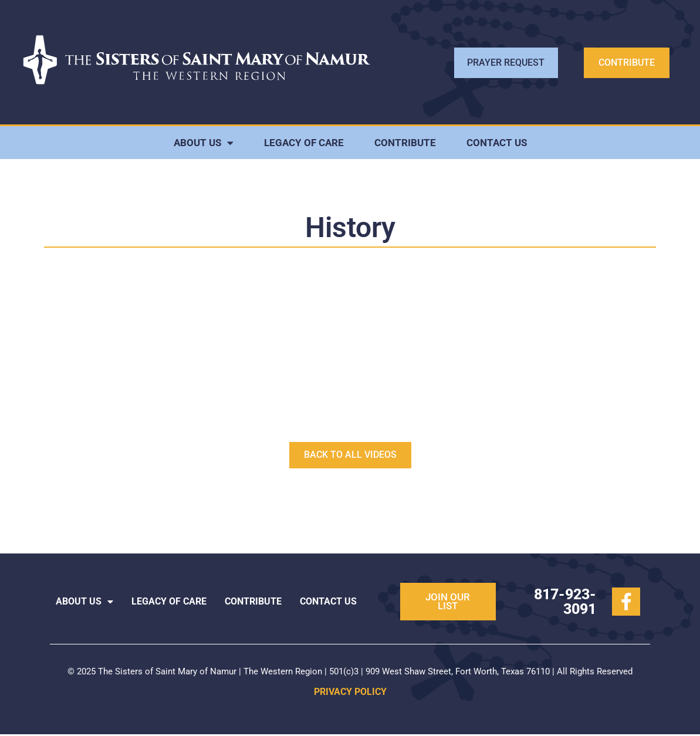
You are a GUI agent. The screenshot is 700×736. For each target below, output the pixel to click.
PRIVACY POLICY (350, 693)
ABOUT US (204, 145)
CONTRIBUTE (405, 144)
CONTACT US (497, 144)
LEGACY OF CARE (304, 144)
